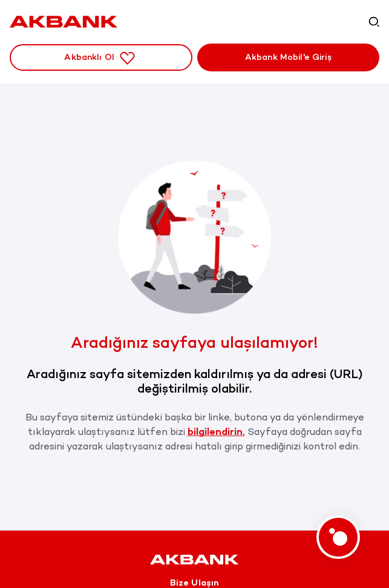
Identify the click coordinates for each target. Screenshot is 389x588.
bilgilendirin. (216, 432)
